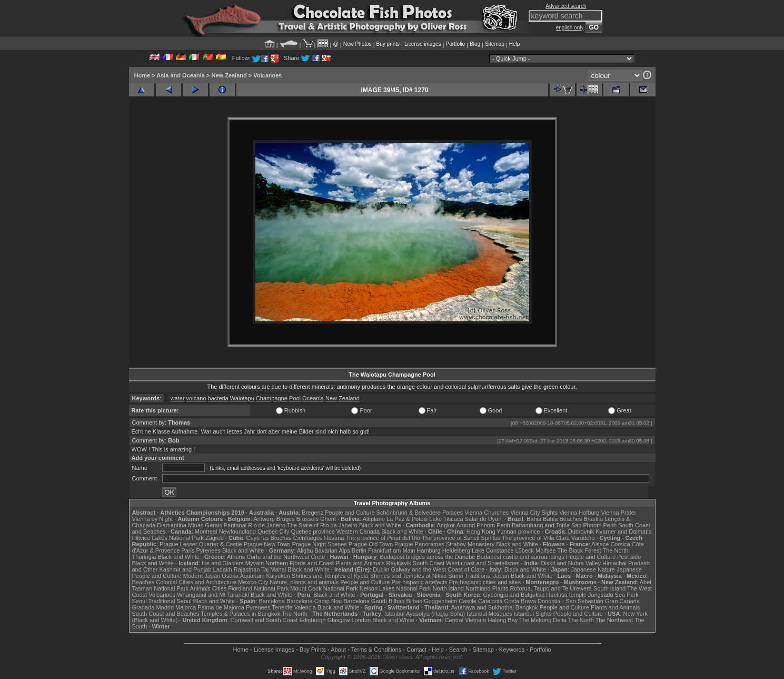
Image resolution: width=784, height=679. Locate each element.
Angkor (446, 525)
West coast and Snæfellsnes (483, 563)
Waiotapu (242, 398)
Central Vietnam (466, 620)
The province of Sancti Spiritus (461, 538)
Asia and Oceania (181, 75)
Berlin (359, 550)
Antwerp (264, 519)
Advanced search (566, 6)
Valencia (305, 607)
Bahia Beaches (562, 519)
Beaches (143, 582)
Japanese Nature (593, 569)
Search (458, 650)
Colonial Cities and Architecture (196, 582)
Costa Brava (520, 601)
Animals (200, 588)
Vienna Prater (618, 513)
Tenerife (282, 607)
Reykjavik (399, 563)
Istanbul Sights (533, 614)
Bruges (286, 519)
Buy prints (388, 44)
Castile (468, 601)
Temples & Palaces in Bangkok (240, 614)
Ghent (328, 519)
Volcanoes (267, 75)
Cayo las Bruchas (269, 538)
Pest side (629, 557)
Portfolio (455, 44)
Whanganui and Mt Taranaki (213, 595)
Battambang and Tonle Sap (547, 525)
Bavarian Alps (333, 550)
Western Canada (358, 532)
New (331, 398)
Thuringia (144, 557)
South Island (609, 588)
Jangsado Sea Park (613, 595)
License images (423, 44)
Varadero (583, 538)
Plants (500, 588)
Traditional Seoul (170, 601)
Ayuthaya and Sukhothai (483, 607)
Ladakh (223, 569)
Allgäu (305, 550)
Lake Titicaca (446, 519)
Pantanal (235, 525)
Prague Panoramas (419, 544)
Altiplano (374, 519)
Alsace (600, 544)
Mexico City (253, 582)
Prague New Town (267, 544)
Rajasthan (247, 569)
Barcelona (272, 601)
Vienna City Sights (534, 513)
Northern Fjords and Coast (300, 563)
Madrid (165, 607)
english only (570, 28)
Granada (143, 607)
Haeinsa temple (566, 595)
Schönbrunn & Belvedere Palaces (420, 513)
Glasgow (339, 620)
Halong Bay (503, 620)
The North (615, 550)
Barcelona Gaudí (365, 601)
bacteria (218, 398)
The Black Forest (579, 550)
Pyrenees (208, 550)
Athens (236, 557)
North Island (448, 588)
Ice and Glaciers (222, 563)
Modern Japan (202, 576)
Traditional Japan (487, 576)
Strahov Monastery (470, 544)
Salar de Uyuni (484, 519)
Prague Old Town (371, 544)
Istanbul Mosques (489, 614)
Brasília (593, 519)
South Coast (429, 563)
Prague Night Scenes (320, 544)
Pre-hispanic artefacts (419, 582)
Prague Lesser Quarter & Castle (201, 544)
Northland (478, 588)
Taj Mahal (274, 569)
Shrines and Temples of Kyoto (330, 576)
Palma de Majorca (221, 607)
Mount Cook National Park (324, 588)
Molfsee (546, 550)
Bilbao (397, 601)
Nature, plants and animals (304, 582)
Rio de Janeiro (267, 525)
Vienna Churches (487, 513)
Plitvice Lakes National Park (168, 538)
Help (515, 44)
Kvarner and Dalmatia (623, 532)
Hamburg (428, 550)
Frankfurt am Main (391, 550)
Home (142, 75)
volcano (196, 398)
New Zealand (229, 75)
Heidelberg (456, 550)
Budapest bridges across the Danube (427, 557)
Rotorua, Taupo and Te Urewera (551, 588)
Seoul (140, 601)
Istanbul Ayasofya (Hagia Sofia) (425, 614)
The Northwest (614, 620)
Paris (188, 550)
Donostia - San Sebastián (570, 601)
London (361, 620)
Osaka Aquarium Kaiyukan (256, 576)
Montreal (206, 532)
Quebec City (274, 532)
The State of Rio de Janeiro (322, 525)
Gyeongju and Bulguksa (514, 595)
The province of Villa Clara (536, 538)
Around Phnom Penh (483, 525)
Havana (334, 538)
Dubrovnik (581, 532)
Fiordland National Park (258, 588)
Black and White (380, 525)
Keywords (512, 650)
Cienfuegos (308, 538)
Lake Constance (493, 550)
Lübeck (524, 550)
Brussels (307, 519)
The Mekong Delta (543, 620)
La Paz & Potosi (407, 519)
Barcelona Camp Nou (314, 601)
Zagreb (215, 538)
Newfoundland (237, 532)
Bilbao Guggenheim (432, 601)
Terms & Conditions (376, 650)
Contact (416, 650)
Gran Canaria (622, 601)
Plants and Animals (360, 563)
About (338, 650)
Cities (220, 588)
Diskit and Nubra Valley (571, 563)
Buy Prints (313, 650)
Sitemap (495, 44)
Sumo (456, 576)
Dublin (381, 569)
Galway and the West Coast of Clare (438, 569)
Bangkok (527, 607)
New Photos (358, 44)
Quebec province (313, 532)
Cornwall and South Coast (264, 620)
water (178, 398)
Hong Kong (481, 532)
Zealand (349, 398)
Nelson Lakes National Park (395, 588)
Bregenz (312, 513)
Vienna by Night (152, 519)
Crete (318, 557)
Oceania (313, 398)
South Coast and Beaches (166, 614)
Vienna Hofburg (579, 513)
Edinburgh (312, 620)
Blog (475, 44)
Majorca (186, 607)
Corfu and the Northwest (278, 557)
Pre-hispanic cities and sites (485, 582)
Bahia (534, 519)
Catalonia (490, 601)
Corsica (620, 544)
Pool (295, 398)
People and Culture (350, 513)
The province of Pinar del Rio (383, 538)
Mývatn (255, 563)
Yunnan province (519, 532)
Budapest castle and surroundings (520, 557)
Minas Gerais (205, 525)
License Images (274, 650)
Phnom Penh (600, 525)
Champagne (272, 398)
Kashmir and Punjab (185, 569)
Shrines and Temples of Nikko (408, 576)
